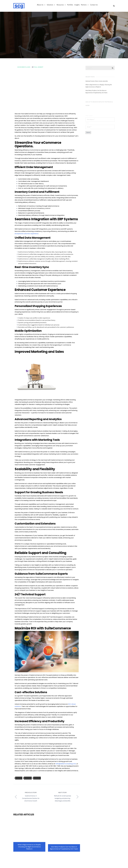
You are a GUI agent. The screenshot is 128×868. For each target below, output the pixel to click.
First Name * (89, 116)
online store (37, 778)
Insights (77, 5)
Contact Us (94, 5)
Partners (85, 5)
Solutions (51, 5)
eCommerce (28, 778)
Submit (88, 132)
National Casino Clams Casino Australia (97, 81)
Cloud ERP (19, 778)
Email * (88, 123)
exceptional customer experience (27, 234)
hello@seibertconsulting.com (66, 764)
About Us (41, 5)
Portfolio (70, 5)
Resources (61, 5)
